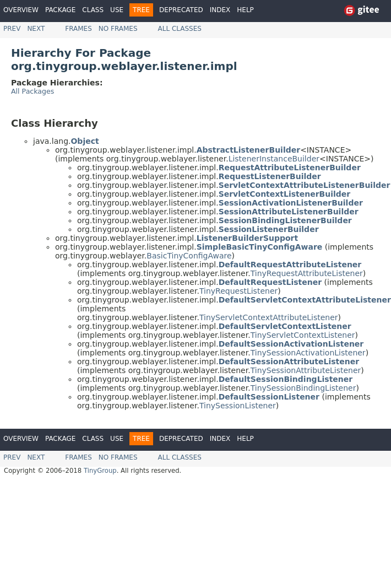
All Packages (32, 91)
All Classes (180, 29)
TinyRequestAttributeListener (307, 273)
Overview (21, 10)
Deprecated (181, 10)
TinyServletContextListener (303, 335)
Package (60, 10)
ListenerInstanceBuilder (274, 159)
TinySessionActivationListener (308, 353)
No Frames (118, 29)
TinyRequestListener (238, 291)
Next (36, 29)
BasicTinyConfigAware (189, 256)
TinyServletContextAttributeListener (269, 317)
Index (220, 10)
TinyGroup (100, 471)
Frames (78, 29)
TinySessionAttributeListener (306, 370)
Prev (12, 29)
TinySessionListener (238, 406)
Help (245, 10)
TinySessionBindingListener (303, 388)
